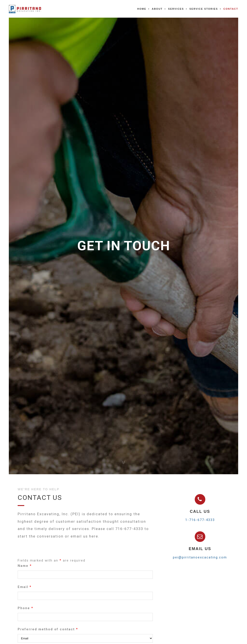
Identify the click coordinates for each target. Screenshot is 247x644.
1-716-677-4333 (200, 520)
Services (176, 9)
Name (25, 568)
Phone (25, 611)
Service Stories (204, 9)
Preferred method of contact (48, 632)
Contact (231, 9)
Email (25, 590)
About (157, 9)
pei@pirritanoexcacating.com (200, 557)
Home (142, 9)
